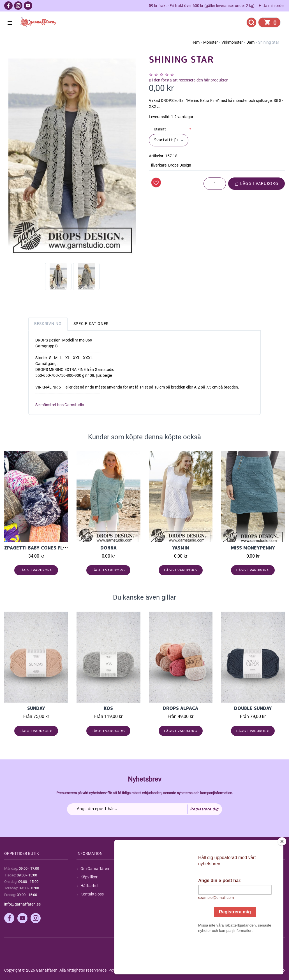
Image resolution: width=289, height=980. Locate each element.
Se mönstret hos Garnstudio (60, 405)
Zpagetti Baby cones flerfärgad (46, 548)
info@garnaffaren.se (22, 904)
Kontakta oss (92, 894)
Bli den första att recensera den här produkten (189, 80)
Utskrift (160, 129)
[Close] (282, 876)
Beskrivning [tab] (48, 324)
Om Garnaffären (95, 869)
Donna (108, 548)
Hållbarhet (90, 886)
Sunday (36, 708)
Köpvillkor (89, 877)
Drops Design (180, 165)
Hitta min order (272, 6)
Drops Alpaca (181, 708)
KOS (108, 708)
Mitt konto (234, 869)
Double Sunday (253, 708)
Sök (156, 869)
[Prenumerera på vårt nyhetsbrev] (144, 809)
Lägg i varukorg (256, 183)
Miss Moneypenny (253, 548)
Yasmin (181, 548)
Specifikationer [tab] (91, 324)
